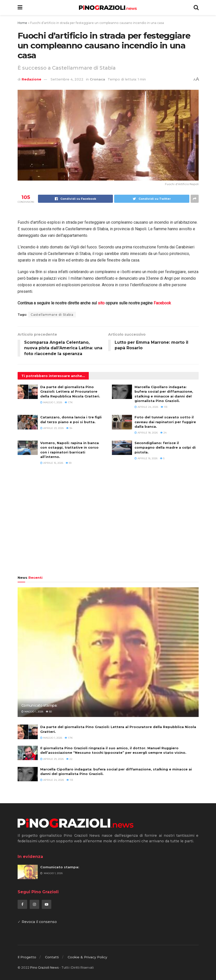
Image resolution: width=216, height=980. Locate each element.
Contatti (52, 957)
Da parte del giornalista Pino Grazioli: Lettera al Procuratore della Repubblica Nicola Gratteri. (70, 391)
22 (69, 759)
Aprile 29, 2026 (52, 759)
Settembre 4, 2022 (67, 79)
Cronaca (97, 79)
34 (69, 428)
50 (49, 712)
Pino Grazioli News (44, 968)
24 (163, 433)
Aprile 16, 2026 (52, 463)
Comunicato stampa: (39, 705)
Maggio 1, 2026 (51, 402)
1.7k (69, 402)
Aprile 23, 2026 (52, 428)
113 (164, 407)
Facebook (162, 303)
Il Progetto (27, 957)
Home (22, 23)
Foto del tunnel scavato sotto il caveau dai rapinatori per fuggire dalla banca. (165, 422)
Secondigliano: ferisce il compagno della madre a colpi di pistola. (165, 447)
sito (101, 303)
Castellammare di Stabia (52, 315)
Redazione (31, 79)
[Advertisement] (108, 523)
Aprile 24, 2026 (146, 407)
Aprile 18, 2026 (146, 433)
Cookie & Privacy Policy (87, 957)
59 (69, 463)
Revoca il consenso (39, 922)
